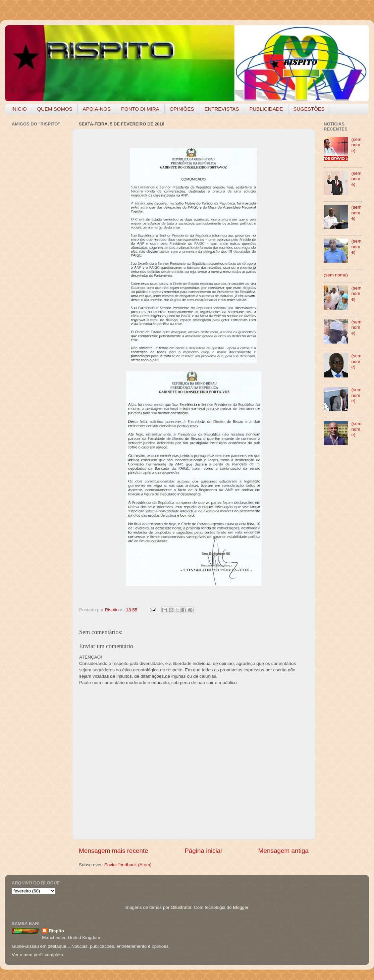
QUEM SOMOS (55, 109)
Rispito (56, 931)
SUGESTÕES (309, 109)
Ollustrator (181, 907)
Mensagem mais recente (114, 851)
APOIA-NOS (97, 109)
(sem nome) (356, 145)
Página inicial (203, 851)
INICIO (19, 109)
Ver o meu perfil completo (37, 955)
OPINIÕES (182, 109)
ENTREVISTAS (222, 109)
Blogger (241, 907)
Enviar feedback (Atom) (128, 865)
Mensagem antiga (283, 851)
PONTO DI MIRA (140, 109)
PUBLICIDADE (266, 109)
